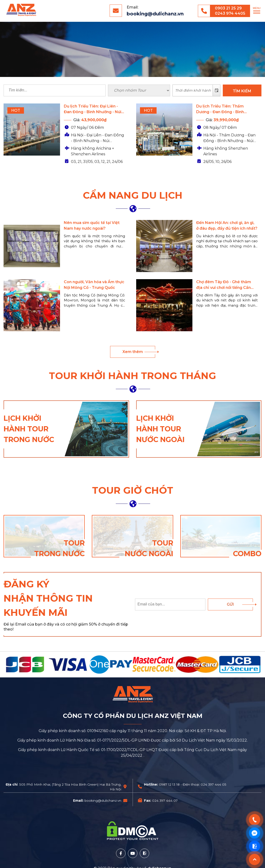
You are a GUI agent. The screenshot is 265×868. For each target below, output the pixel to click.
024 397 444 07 (165, 801)
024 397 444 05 (214, 784)
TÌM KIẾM (242, 91)
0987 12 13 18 (169, 784)
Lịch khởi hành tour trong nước (29, 429)
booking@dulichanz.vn (155, 14)
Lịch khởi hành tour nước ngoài (160, 429)
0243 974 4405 (230, 13)
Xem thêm (133, 352)
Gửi (230, 604)
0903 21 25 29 (228, 8)
